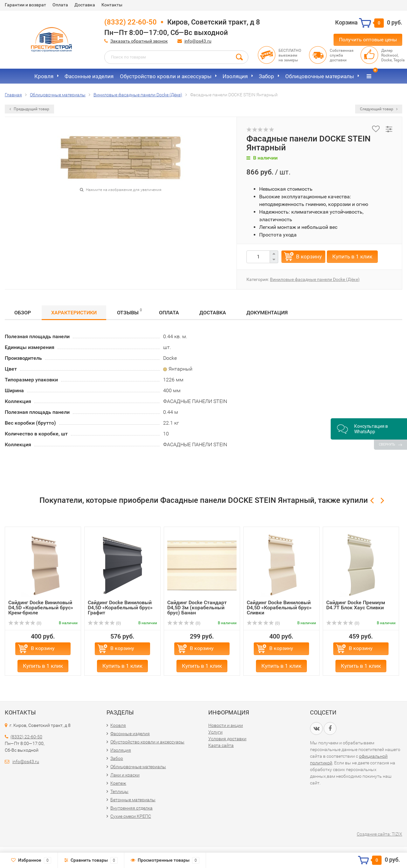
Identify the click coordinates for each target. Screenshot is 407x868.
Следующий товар (379, 109)
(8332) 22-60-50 (131, 22)
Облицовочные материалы (320, 76)
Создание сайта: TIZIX (379, 834)
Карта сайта (221, 745)
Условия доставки (227, 739)
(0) (25, 623)
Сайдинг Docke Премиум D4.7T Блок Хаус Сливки (356, 605)
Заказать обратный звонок (139, 41)
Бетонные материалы (133, 800)
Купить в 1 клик (352, 256)
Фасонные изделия (89, 76)
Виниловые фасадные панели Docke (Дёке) (315, 279)
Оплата (60, 5)
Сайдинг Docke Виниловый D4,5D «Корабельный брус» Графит (120, 608)
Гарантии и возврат (25, 5)
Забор (266, 76)
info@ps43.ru (198, 41)
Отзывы (129, 312)
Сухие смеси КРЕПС (131, 816)
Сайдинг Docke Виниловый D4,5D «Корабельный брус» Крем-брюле (41, 608)
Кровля (44, 76)
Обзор (23, 313)
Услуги (215, 732)
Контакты (112, 5)
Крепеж (118, 783)
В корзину (309, 256)
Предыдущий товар (29, 109)
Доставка (85, 5)
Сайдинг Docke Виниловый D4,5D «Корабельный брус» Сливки (279, 608)
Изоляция (235, 76)
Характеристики (74, 313)
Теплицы (119, 791)
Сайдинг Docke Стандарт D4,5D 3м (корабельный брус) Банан (197, 608)
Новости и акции (226, 725)
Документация (267, 313)
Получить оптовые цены (368, 40)
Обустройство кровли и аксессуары (166, 76)
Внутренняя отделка (131, 808)
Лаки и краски (125, 775)
